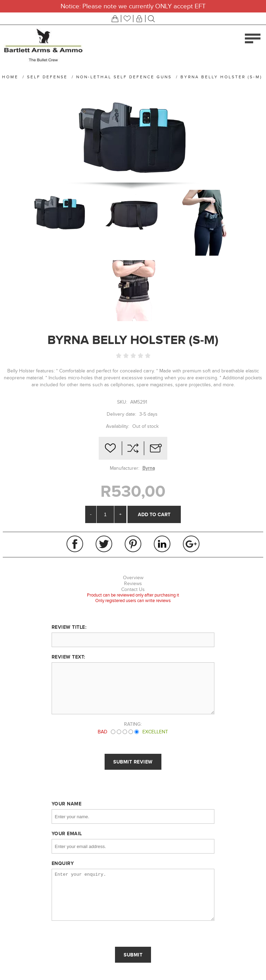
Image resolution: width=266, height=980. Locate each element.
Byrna (149, 468)
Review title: (69, 627)
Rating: (133, 724)
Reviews (133, 584)
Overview (133, 578)
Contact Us (133, 589)
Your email (67, 833)
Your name (67, 804)
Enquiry (63, 863)
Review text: (68, 657)
